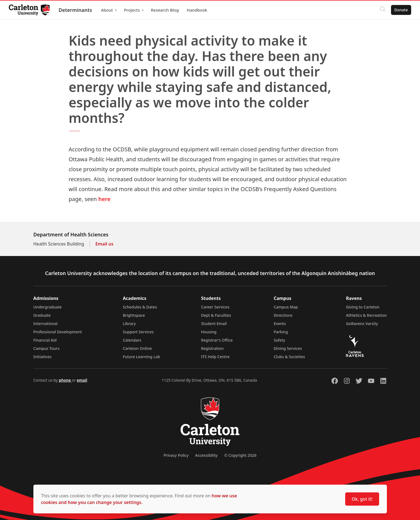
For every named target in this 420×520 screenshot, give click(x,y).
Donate (401, 10)
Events (280, 324)
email (82, 380)
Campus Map (286, 307)
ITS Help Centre (215, 357)
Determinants (75, 10)
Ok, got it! (362, 499)
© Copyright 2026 (240, 455)
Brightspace (134, 315)
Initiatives (43, 357)
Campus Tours (47, 348)
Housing (209, 332)
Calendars (132, 340)
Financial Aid (45, 340)
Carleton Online (137, 348)
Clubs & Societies (289, 357)
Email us (105, 244)
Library (129, 324)
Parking (281, 332)
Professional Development (58, 332)
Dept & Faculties (216, 315)
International (46, 324)
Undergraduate (48, 307)
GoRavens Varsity (362, 324)
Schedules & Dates (140, 307)
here (104, 199)
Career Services (215, 307)
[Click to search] (383, 10)
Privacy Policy (176, 455)
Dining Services (288, 348)
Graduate (42, 315)
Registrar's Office (217, 340)
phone (65, 380)
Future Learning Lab (142, 357)
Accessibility (206, 455)
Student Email (214, 324)
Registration (212, 348)
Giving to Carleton (363, 307)
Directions (283, 315)
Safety (279, 340)
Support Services (138, 332)
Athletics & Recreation (366, 315)
